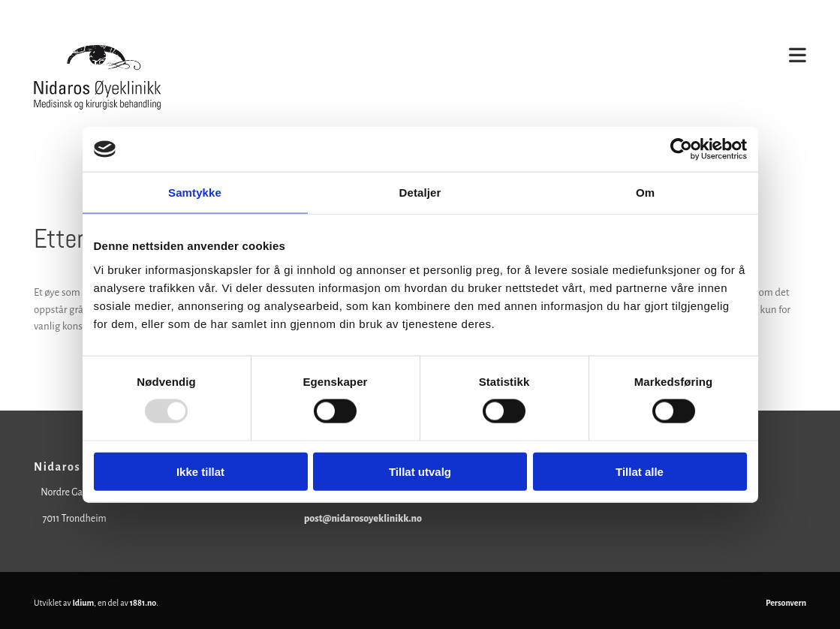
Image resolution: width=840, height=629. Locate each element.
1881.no (143, 603)
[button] (519, 57)
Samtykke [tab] (195, 193)
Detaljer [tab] (420, 193)
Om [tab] (645, 193)
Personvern (786, 603)
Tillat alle (640, 471)
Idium (84, 603)
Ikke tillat (200, 471)
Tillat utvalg (420, 471)
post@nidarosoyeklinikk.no (363, 519)
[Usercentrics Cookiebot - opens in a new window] (681, 149)
